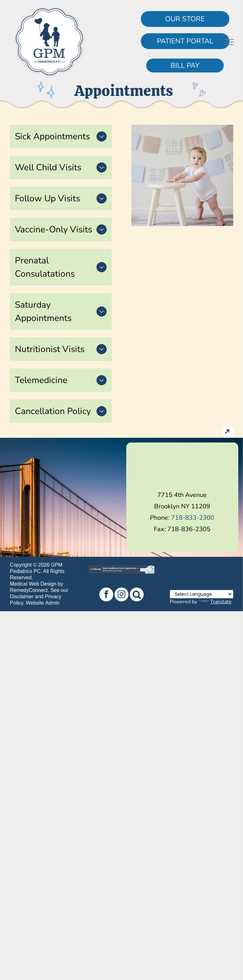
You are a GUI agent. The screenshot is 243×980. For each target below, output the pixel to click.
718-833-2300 (193, 518)
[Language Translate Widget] (202, 594)
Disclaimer (22, 597)
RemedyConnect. (29, 590)
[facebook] (106, 595)
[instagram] (121, 595)
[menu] (229, 42)
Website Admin (43, 603)
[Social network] (137, 595)
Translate (215, 602)
